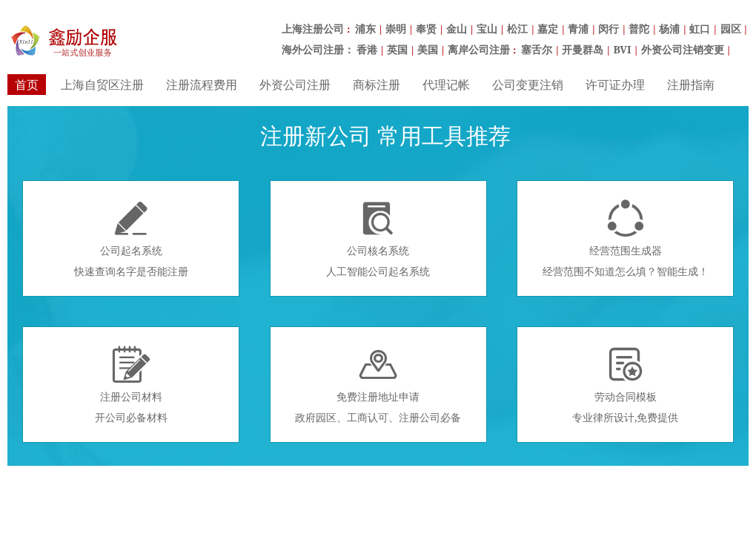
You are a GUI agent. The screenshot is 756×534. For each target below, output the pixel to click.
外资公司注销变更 (683, 49)
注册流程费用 (202, 85)
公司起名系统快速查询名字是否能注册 (131, 239)
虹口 (700, 29)
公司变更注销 (528, 85)
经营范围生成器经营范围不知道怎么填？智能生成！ (626, 239)
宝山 (487, 29)
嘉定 (548, 29)
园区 (731, 29)
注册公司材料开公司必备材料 (131, 385)
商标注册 (377, 85)
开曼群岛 (583, 49)
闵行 (609, 29)
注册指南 (691, 85)
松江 (517, 29)
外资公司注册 (295, 85)
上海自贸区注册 (102, 85)
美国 (428, 49)
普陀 (639, 29)
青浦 (578, 29)
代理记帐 (446, 85)
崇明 (396, 29)
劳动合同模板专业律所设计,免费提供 (626, 385)
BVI (622, 49)
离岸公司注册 (479, 49)
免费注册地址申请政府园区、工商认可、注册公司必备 (378, 385)
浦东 (365, 29)
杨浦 (669, 29)
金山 (457, 29)
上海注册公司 (313, 29)
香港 (367, 49)
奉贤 (426, 29)
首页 (27, 85)
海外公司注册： (318, 49)
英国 (397, 49)
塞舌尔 (537, 49)
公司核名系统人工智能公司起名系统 (378, 239)
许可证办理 (615, 85)
